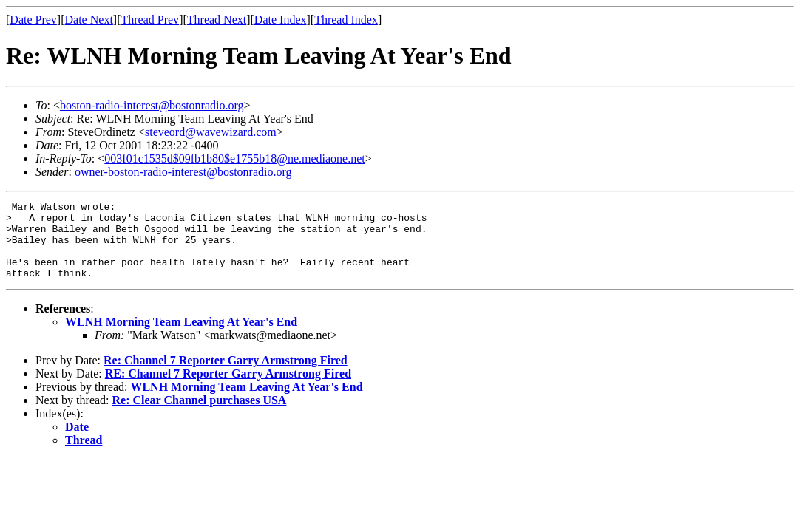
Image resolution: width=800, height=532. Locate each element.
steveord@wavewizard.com (211, 132)
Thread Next (217, 20)
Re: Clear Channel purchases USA (200, 416)
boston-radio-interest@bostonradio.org (152, 105)
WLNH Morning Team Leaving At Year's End (181, 337)
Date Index (281, 20)
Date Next (89, 20)
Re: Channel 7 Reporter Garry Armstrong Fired (226, 376)
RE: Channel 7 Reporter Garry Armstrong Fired (228, 389)
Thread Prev (150, 20)
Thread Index (346, 20)
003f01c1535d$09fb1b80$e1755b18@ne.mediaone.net (234, 158)
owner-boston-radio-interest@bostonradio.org (183, 172)
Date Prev (33, 20)
